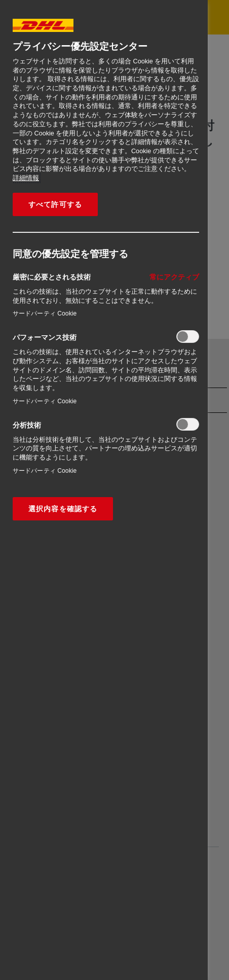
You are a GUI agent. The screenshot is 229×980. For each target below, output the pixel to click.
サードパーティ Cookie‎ (45, 313)
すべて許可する (55, 204)
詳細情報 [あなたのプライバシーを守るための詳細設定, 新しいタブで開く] (26, 178)
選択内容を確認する (63, 509)
